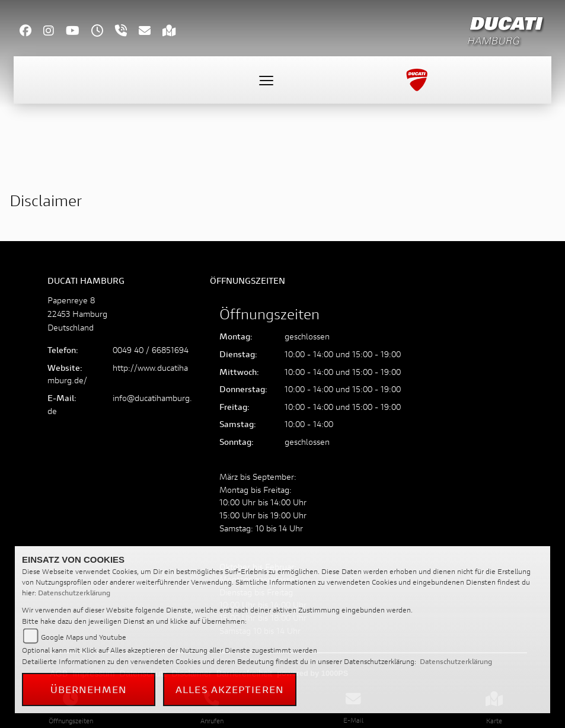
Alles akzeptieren (230, 689)
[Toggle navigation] (266, 80)
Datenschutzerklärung (74, 593)
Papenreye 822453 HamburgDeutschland (77, 314)
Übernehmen (89, 689)
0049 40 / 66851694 (151, 350)
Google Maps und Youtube (84, 637)
